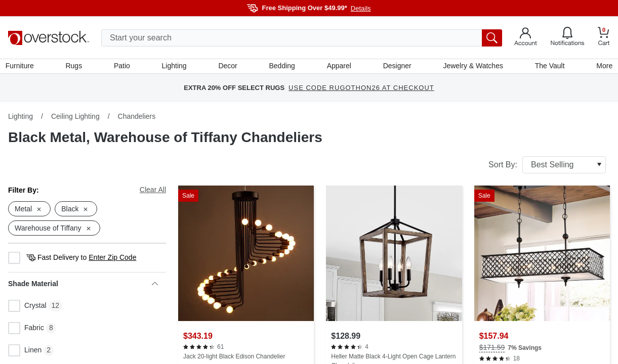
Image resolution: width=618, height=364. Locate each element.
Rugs (76, 67)
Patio (123, 67)
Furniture (22, 67)
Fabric (26, 331)
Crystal (27, 309)
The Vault (547, 67)
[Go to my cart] (604, 38)
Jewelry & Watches (471, 67)
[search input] (302, 38)
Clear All (153, 192)
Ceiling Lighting (75, 119)
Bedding (282, 67)
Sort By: (547, 167)
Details (361, 8)
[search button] (492, 38)
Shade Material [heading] (83, 287)
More (602, 67)
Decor (228, 67)
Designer (396, 67)
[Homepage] (49, 38)
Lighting (175, 67)
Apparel (339, 67)
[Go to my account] (526, 38)
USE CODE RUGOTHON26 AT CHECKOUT (361, 91)
